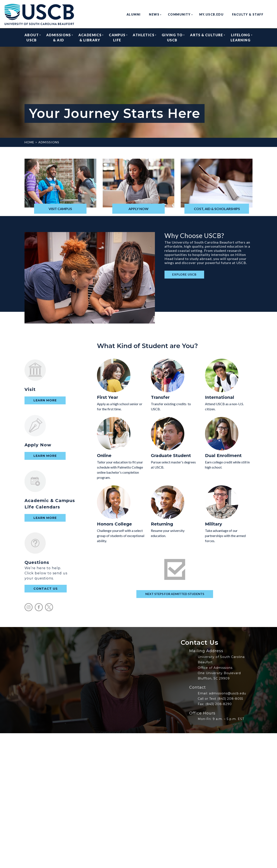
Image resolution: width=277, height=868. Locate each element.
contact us (46, 589)
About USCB (32, 37)
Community (179, 14)
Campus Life (117, 37)
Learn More (45, 400)
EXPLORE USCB (184, 274)
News (154, 14)
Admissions (49, 142)
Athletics (144, 37)
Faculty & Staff (248, 14)
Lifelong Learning (240, 37)
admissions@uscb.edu (228, 693)
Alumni (133, 14)
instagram (29, 607)
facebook (39, 607)
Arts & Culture (207, 37)
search (271, 14)
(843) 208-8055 (230, 699)
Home (29, 142)
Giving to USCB (172, 37)
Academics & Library (90, 37)
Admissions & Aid (59, 37)
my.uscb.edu (211, 14)
